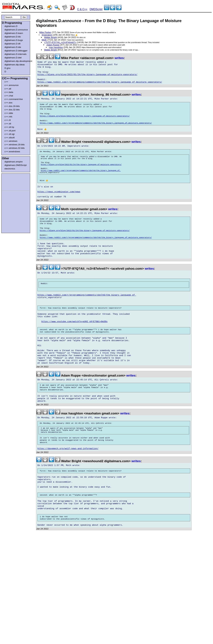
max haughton (56, 47)
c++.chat (9, 96)
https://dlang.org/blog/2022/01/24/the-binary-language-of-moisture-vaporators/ (87, 77)
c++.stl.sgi (9, 134)
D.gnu (7, 68)
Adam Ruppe (53, 45)
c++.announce (12, 85)
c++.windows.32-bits (15, 148)
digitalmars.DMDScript (16, 165)
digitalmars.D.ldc (13, 37)
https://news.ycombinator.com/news (59, 207)
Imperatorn (47, 35)
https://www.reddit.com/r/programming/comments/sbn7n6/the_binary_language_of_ (81, 183)
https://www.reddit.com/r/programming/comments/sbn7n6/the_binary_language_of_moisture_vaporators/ (100, 86)
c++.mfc (8, 117)
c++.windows (11, 141)
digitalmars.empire (14, 162)
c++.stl (8, 124)
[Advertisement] (12, 182)
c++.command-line (14, 99)
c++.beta (9, 92)
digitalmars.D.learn (14, 33)
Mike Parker (45, 32)
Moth (44, 40)
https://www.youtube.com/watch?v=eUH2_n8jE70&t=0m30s (74, 352)
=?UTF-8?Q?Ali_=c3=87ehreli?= (60, 42)
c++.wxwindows (12, 152)
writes (119, 58)
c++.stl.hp (9, 127)
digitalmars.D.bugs (14, 40)
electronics (10, 169)
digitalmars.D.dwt (13, 58)
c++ (6, 82)
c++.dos (8, 103)
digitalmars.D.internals (15, 54)
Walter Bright (51, 37)
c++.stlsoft (10, 138)
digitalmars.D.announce (16, 30)
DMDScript (96, 9)
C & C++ (82, 9)
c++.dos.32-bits (12, 110)
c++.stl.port (10, 131)
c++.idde (9, 113)
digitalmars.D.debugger (16, 51)
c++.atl (8, 89)
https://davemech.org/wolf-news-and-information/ (68, 494)
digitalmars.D (11, 26)
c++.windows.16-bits (15, 145)
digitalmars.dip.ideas (15, 65)
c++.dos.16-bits (12, 106)
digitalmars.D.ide (13, 47)
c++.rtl (8, 120)
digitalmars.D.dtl (12, 44)
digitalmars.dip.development (16, 61)
